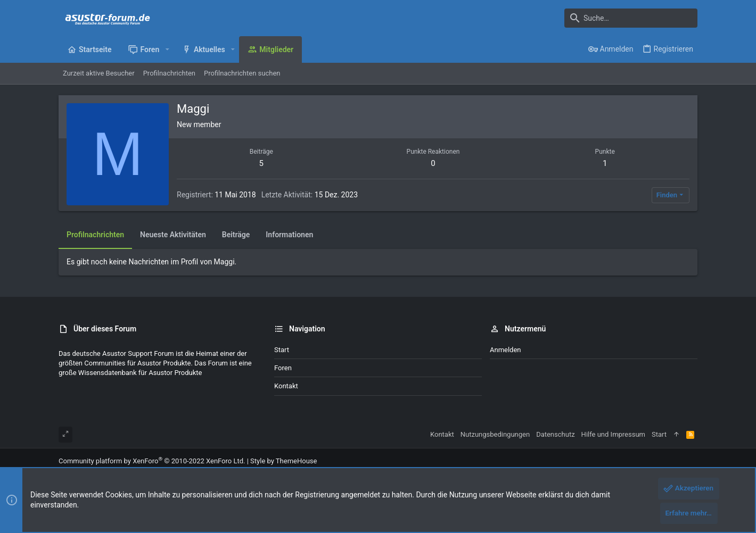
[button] (167, 49)
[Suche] (631, 18)
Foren (283, 368)
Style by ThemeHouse (283, 461)
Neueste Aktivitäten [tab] (173, 235)
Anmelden (506, 350)
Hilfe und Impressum (613, 434)
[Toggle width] (65, 435)
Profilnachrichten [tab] (95, 235)
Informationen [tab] (289, 235)
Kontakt (286, 386)
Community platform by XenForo (152, 461)
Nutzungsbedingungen (495, 434)
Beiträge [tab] (236, 235)
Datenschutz (555, 434)
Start (282, 350)
